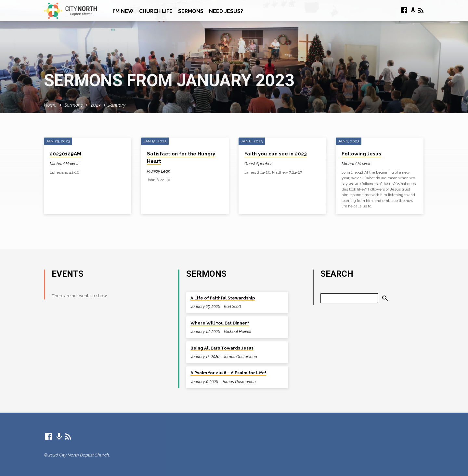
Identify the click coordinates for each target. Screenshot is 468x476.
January (117, 105)
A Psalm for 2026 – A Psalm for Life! (228, 373)
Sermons (191, 11)
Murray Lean (159, 171)
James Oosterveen (240, 357)
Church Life (156, 11)
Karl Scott (233, 306)
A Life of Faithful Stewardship (223, 298)
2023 (96, 105)
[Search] (349, 298)
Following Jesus (361, 154)
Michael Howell (64, 164)
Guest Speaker (258, 164)
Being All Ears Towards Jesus (222, 348)
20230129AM (65, 154)
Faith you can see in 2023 (276, 154)
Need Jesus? (226, 11)
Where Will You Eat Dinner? (220, 323)
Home (50, 105)
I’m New (123, 11)
